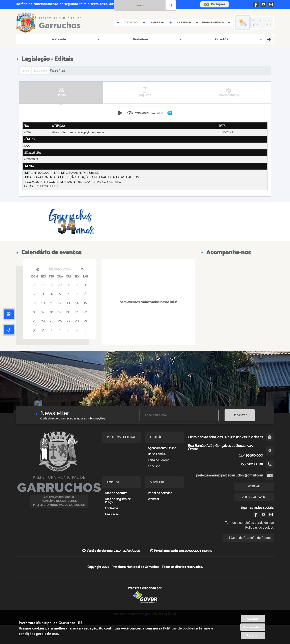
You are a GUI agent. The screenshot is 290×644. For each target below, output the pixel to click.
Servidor (197, 39)
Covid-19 (82, 39)
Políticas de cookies (260, 528)
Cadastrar (240, 415)
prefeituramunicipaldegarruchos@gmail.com (230, 475)
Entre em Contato (144, 39)
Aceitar (253, 619)
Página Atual (57, 70)
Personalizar (253, 627)
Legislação (40, 70)
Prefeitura (57, 39)
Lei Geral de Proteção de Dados (248, 538)
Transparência (109, 39)
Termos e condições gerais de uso (249, 523)
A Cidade (33, 39)
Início (26, 70)
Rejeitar (253, 635)
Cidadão (174, 39)
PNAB (216, 39)
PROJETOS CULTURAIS (249, 39)
